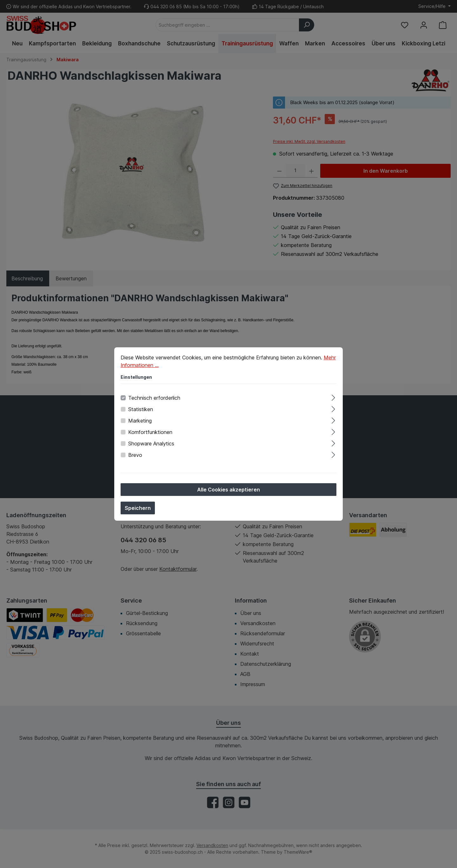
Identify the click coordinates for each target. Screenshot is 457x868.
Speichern (138, 510)
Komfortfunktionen (150, 434)
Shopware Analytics (151, 445)
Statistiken (141, 411)
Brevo (135, 457)
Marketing (140, 422)
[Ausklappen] (333, 398)
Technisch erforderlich (154, 399)
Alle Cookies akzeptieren (228, 491)
